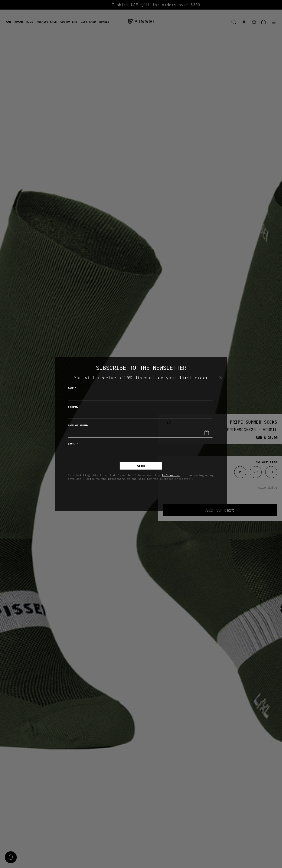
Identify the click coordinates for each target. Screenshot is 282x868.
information (171, 475)
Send (141, 466)
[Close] (221, 378)
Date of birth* (78, 425)
